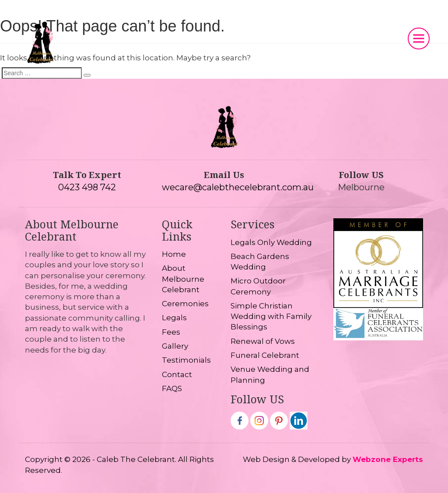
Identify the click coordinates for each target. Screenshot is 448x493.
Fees (171, 332)
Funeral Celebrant (265, 355)
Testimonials (186, 360)
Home (174, 254)
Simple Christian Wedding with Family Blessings (271, 316)
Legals (174, 318)
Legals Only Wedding (271, 242)
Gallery (175, 346)
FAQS (172, 388)
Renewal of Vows (263, 341)
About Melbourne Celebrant (183, 279)
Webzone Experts (388, 459)
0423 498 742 (87, 187)
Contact (177, 374)
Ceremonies (185, 304)
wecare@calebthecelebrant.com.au (238, 187)
